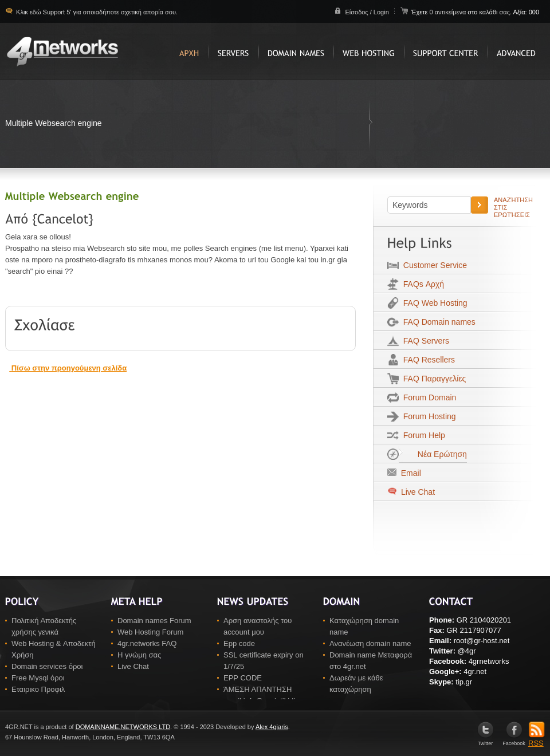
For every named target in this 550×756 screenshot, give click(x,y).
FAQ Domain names (437, 322)
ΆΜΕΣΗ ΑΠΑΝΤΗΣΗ (258, 689)
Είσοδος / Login (367, 12)
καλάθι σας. (495, 12)
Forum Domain (427, 397)
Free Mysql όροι (38, 678)
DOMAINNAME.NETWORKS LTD (123, 727)
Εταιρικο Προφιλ (38, 689)
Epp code (239, 643)
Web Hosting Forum (150, 632)
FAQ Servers (424, 341)
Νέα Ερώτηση (433, 454)
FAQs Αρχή (421, 284)
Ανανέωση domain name (370, 643)
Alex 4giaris (272, 727)
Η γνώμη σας (139, 655)
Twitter (486, 741)
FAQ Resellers (427, 360)
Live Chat (417, 492)
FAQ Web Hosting (433, 303)
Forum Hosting (427, 416)
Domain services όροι (47, 666)
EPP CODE (243, 678)
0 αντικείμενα (448, 12)
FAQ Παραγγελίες (432, 379)
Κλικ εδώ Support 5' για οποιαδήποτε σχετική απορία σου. (96, 12)
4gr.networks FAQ (147, 643)
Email (409, 473)
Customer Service (433, 265)
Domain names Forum (154, 621)
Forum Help (422, 435)
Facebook (514, 741)
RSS (537, 739)
